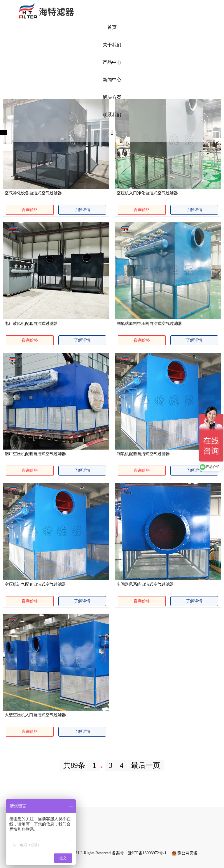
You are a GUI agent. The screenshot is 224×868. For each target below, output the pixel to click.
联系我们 (112, 115)
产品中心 (112, 62)
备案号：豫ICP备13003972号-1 (139, 853)
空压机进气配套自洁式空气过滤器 (35, 584)
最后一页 (146, 765)
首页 (112, 27)
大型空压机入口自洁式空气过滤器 (35, 715)
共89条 (74, 765)
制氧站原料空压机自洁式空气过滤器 (149, 324)
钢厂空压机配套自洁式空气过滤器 (35, 454)
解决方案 (112, 97)
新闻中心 (112, 80)
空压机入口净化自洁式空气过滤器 (147, 193)
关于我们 (112, 45)
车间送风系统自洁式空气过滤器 (145, 584)
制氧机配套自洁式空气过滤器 (143, 454)
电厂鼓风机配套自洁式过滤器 (31, 324)
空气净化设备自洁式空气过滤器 (33, 193)
